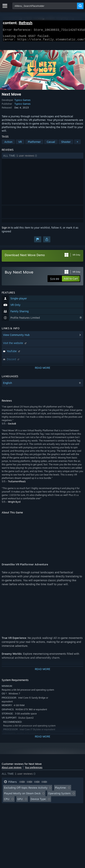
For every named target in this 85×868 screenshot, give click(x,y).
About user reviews (12, 770)
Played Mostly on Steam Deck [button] (22, 796)
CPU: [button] (7, 801)
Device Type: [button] (39, 801)
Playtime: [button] (61, 790)
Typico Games (22, 102)
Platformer (34, 144)
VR (20, 144)
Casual (51, 144)
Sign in (6, 230)
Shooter (66, 144)
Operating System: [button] (60, 796)
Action (8, 144)
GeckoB (12, 426)
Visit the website (15, 345)
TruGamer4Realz (17, 484)
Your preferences (34, 770)
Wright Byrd (14, 504)
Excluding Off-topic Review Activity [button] (26, 790)
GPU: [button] (20, 801)
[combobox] (45, 6)
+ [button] (77, 144)
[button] (42, 158)
